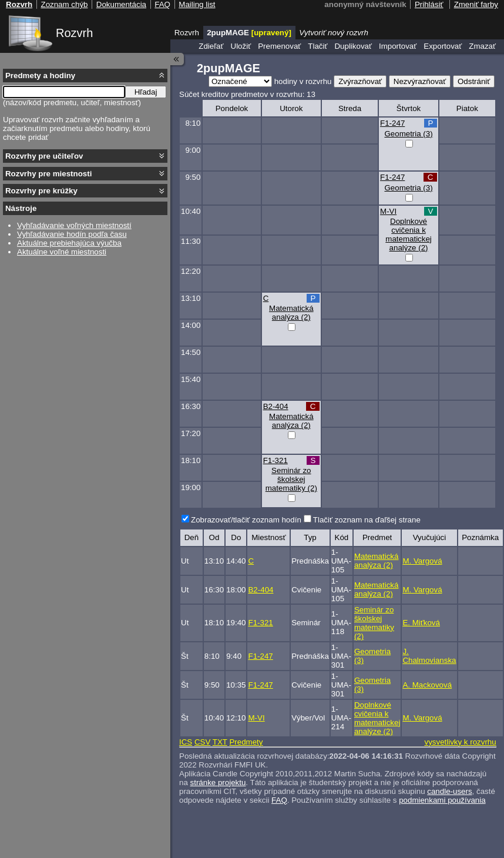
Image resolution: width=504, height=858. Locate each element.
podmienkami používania (442, 800)
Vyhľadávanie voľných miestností (74, 225)
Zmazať (482, 46)
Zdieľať (211, 46)
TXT (220, 742)
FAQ (279, 800)
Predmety (246, 742)
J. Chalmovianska (429, 656)
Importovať (398, 46)
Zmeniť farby (476, 4)
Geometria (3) (408, 134)
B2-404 (276, 406)
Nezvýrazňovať (420, 81)
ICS (186, 742)
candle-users (449, 791)
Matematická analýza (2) (291, 313)
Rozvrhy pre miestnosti (48, 174)
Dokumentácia (121, 4)
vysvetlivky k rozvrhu (460, 742)
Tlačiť (317, 46)
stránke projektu (218, 782)
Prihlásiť (429, 4)
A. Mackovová (427, 685)
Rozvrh (74, 33)
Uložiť (241, 46)
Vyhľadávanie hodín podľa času (72, 234)
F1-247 (392, 123)
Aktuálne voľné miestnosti (62, 252)
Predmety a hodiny (40, 76)
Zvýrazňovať (360, 81)
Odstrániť (474, 81)
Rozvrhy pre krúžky (41, 191)
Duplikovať (353, 46)
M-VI (388, 211)
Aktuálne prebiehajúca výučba (69, 243)
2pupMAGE (249, 33)
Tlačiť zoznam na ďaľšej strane (367, 520)
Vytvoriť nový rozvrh (334, 33)
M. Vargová (422, 561)
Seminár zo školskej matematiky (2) (291, 479)
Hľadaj (146, 92)
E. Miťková (421, 623)
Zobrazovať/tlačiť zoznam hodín (246, 520)
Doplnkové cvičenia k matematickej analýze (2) (409, 234)
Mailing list (197, 4)
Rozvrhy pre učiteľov (44, 156)
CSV (202, 742)
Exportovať (443, 46)
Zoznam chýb (64, 4)
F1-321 (275, 460)
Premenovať (279, 46)
